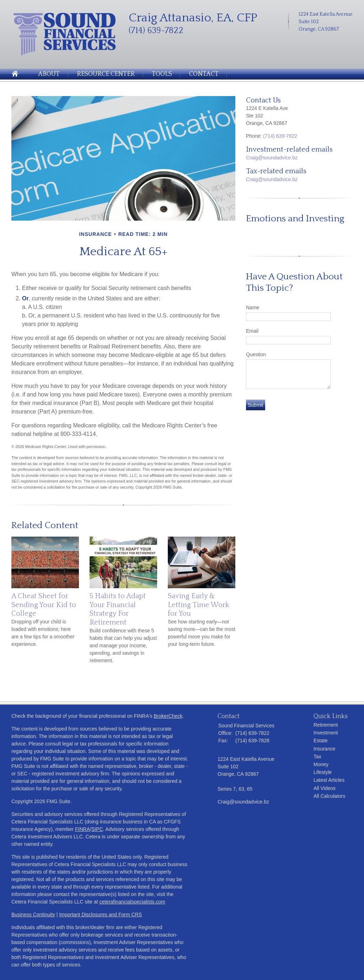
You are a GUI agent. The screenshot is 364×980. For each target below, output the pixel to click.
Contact (204, 74)
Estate (321, 741)
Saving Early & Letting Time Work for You (199, 605)
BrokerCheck (168, 716)
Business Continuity (33, 915)
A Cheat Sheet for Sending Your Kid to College (44, 605)
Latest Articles (329, 780)
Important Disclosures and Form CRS (100, 915)
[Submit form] (256, 405)
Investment (326, 733)
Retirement (326, 725)
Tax (317, 757)
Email (252, 331)
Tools (162, 74)
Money (321, 764)
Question (256, 354)
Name (253, 307)
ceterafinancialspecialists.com (132, 902)
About (49, 74)
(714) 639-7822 (280, 136)
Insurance (324, 749)
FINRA (82, 829)
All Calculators (329, 796)
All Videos (325, 788)
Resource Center (106, 74)
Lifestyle (323, 772)
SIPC (97, 829)
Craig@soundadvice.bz (272, 158)
